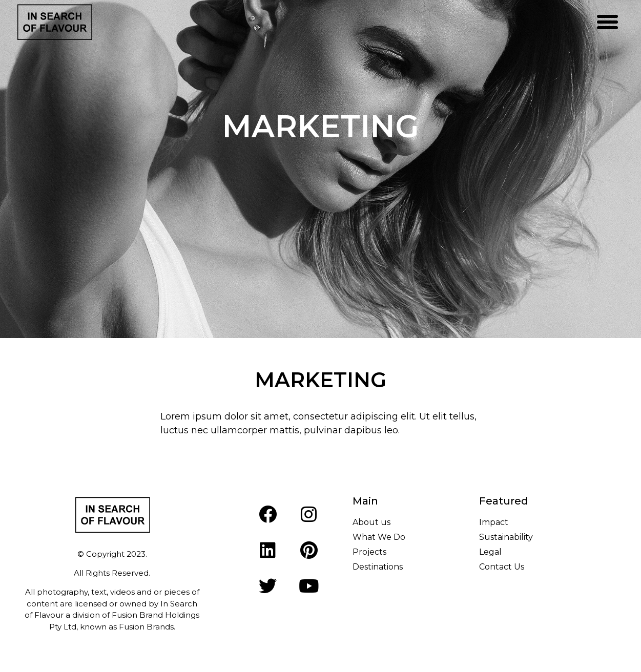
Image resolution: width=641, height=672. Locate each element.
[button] (608, 22)
